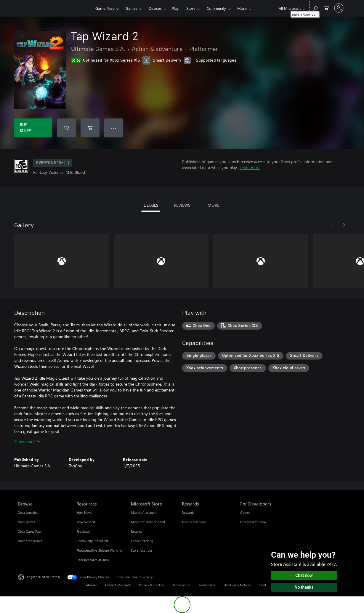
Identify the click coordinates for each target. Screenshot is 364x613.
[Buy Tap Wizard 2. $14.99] (33, 128)
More (242, 8)
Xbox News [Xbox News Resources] (84, 512)
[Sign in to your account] (339, 8)
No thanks (304, 587)
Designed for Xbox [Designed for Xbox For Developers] (253, 522)
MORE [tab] (213, 205)
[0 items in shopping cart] (326, 8)
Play (175, 8)
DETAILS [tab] (151, 205)
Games (132, 8)
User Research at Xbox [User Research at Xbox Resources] (93, 560)
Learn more (250, 167)
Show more (27, 441)
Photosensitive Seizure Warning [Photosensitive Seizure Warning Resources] (99, 550)
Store (191, 8)
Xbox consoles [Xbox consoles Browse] (28, 512)
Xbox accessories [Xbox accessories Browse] (30, 541)
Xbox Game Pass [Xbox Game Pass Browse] (30, 531)
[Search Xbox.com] (315, 8)
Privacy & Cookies (152, 585)
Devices (155, 8)
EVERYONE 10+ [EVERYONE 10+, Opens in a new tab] (53, 163)
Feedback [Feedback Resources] (83, 531)
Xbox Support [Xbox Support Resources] (86, 522)
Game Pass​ (105, 8)
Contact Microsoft (118, 585)
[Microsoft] (38, 8)
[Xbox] (77, 8)
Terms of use (182, 585)
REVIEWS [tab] (182, 205)
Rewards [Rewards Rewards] (188, 512)
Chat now (304, 575)
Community (216, 8)
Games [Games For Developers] (245, 512)
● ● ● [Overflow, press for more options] (114, 128)
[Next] (344, 225)
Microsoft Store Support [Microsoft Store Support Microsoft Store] (148, 522)
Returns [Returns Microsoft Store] (137, 531)
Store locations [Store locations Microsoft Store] (142, 550)
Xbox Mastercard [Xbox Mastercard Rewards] (194, 522)
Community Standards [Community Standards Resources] (92, 541)
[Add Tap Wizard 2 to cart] (90, 128)
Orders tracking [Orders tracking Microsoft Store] (142, 541)
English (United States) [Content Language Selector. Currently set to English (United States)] (43, 577)
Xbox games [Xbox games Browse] (27, 522)
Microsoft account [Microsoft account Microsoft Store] (144, 512)
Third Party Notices (237, 585)
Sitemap (91, 585)
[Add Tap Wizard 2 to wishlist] (66, 128)
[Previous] (332, 225)
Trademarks (207, 585)
